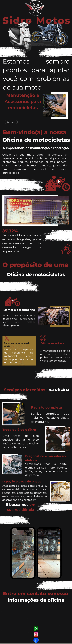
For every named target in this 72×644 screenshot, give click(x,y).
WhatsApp (36, 628)
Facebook (36, 640)
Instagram (36, 634)
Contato (11, 122)
